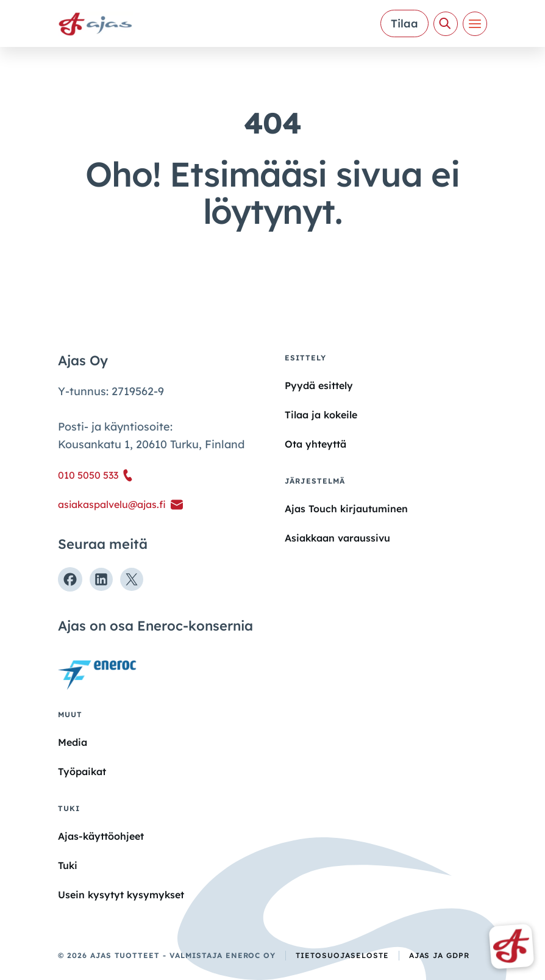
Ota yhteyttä (315, 444)
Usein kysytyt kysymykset (121, 895)
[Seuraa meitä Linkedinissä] (101, 579)
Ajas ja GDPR (440, 955)
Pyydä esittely (319, 385)
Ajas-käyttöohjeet (101, 835)
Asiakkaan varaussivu (337, 538)
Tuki (68, 865)
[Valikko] (475, 24)
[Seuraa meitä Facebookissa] (70, 579)
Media (73, 742)
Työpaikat (82, 771)
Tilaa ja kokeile (321, 415)
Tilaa (404, 23)
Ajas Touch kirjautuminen (346, 509)
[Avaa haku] (446, 24)
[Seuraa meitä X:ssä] (132, 579)
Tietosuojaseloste (342, 955)
